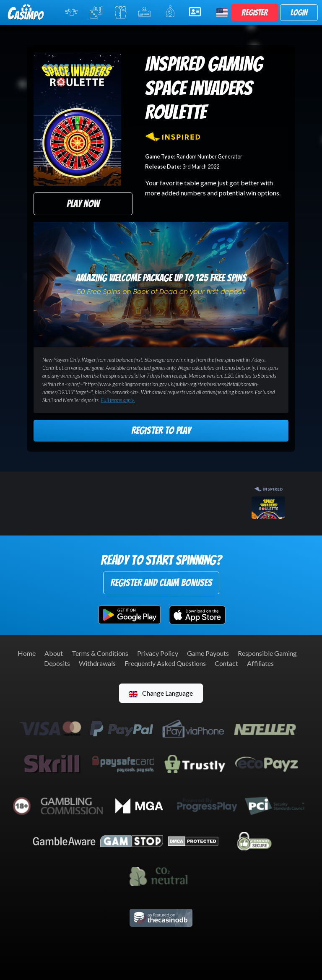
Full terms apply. (118, 400)
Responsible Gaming (267, 653)
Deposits (57, 663)
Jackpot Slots (146, 12)
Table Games (97, 12)
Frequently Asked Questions (165, 663)
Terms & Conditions (100, 653)
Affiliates (260, 663)
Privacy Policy (158, 653)
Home (27, 653)
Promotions (172, 12)
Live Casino (121, 12)
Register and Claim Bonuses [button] (161, 583)
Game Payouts (208, 653)
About (54, 653)
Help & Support (197, 12)
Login (299, 13)
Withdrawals (97, 663)
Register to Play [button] (161, 430)
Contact (226, 663)
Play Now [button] (83, 204)
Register (255, 13)
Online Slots (72, 12)
